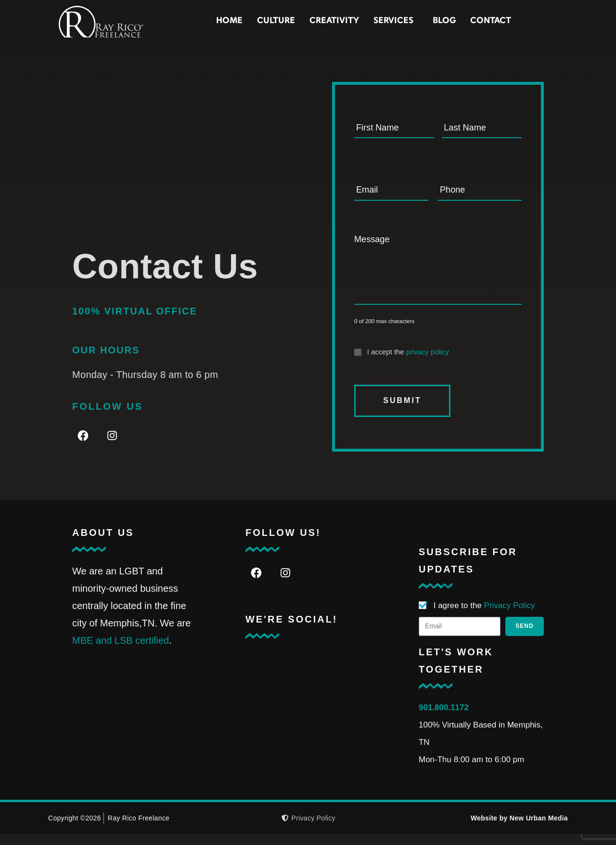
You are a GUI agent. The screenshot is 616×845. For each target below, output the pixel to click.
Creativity (377, 21)
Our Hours (106, 361)
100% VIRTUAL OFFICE (135, 322)
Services (438, 21)
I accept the (408, 364)
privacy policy (428, 364)
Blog (487, 21)
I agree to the (484, 617)
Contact (533, 21)
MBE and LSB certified (121, 651)
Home (272, 21)
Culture (318, 21)
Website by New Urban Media (519, 829)
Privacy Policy (510, 617)
